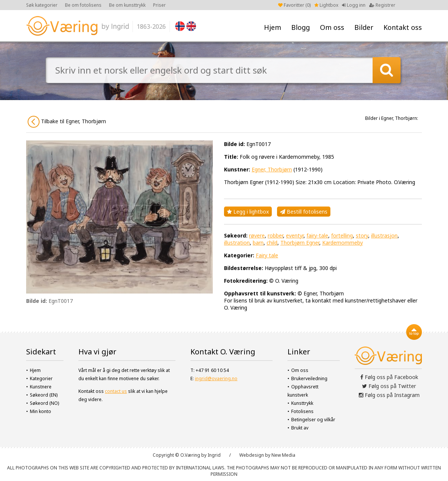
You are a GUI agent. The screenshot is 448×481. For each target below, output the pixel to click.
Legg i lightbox (248, 212)
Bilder (364, 27)
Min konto (41, 411)
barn (258, 243)
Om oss (332, 27)
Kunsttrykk (302, 403)
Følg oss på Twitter (389, 386)
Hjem (273, 27)
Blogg (301, 27)
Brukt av (300, 428)
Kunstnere (41, 387)
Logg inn (354, 5)
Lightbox (326, 5)
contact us (116, 391)
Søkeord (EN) (44, 395)
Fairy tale (267, 255)
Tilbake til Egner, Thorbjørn (67, 122)
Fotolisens (302, 411)
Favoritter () (294, 5)
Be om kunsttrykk (127, 5)
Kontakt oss (403, 27)
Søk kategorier (42, 5)
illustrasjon (384, 235)
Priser (159, 5)
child (272, 243)
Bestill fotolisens (304, 212)
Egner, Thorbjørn (272, 169)
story (362, 235)
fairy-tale (317, 235)
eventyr (295, 235)
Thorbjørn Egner (300, 243)
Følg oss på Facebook (389, 377)
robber (275, 235)
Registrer (382, 5)
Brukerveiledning (309, 378)
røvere (257, 235)
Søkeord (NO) (44, 403)
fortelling (342, 235)
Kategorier (41, 378)
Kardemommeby (343, 243)
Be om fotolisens (83, 5)
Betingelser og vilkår (313, 420)
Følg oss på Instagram (389, 395)
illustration (237, 243)
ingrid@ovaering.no (216, 378)
